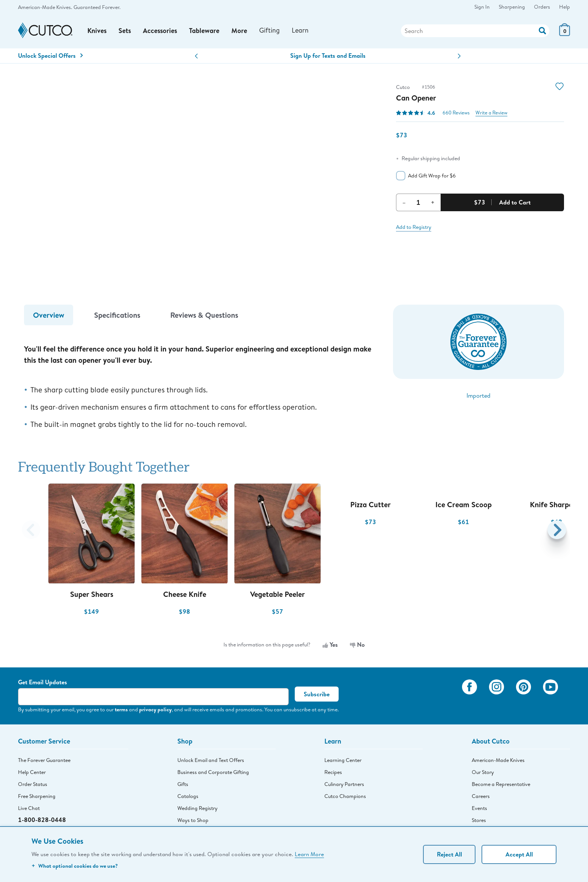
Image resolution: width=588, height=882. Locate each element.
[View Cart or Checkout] (565, 34)
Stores (479, 820)
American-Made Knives (498, 760)
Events (479, 808)
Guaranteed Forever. (97, 7)
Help (565, 7)
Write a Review (491, 113)
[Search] (475, 31)
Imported (478, 396)
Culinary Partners (344, 784)
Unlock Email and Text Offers (211, 760)
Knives (97, 31)
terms (121, 710)
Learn (301, 31)
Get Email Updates (43, 683)
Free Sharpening (37, 796)
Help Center (32, 772)
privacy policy (155, 710)
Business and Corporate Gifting (213, 772)
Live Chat (29, 808)
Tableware (205, 31)
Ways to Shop (193, 820)
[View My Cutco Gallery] (445, 698)
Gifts (183, 784)
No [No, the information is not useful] (357, 645)
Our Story (483, 772)
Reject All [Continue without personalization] (449, 854)
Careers (481, 796)
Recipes (333, 772)
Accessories (160, 31)
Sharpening (512, 7)
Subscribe (317, 695)
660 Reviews (456, 113)
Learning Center (343, 760)
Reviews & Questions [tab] (204, 315)
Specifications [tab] (117, 315)
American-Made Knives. (45, 7)
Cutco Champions (345, 796)
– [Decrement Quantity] (404, 203)
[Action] (542, 30)
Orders (542, 7)
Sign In (482, 7)
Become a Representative (501, 784)
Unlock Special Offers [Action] (50, 56)
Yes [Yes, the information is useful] (330, 645)
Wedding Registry (197, 808)
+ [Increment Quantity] (433, 203)
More (240, 31)
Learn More (309, 854)
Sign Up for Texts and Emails (328, 56)
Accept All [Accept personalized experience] (519, 854)
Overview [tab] (49, 315)
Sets (125, 31)
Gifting (270, 31)
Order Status (33, 784)
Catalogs (188, 796)
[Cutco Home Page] (45, 31)
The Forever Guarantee (44, 760)
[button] (196, 57)
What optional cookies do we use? (75, 866)
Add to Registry (414, 227)
